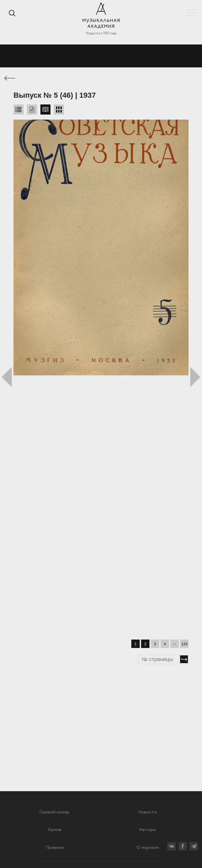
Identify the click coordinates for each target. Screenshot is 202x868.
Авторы (147, 830)
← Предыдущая (10, 78)
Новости (147, 812)
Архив (55, 830)
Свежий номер (54, 812)
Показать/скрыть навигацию (191, 13)
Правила (55, 847)
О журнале (148, 847)
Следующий (195, 377)
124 (184, 644)
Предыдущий (7, 377)
